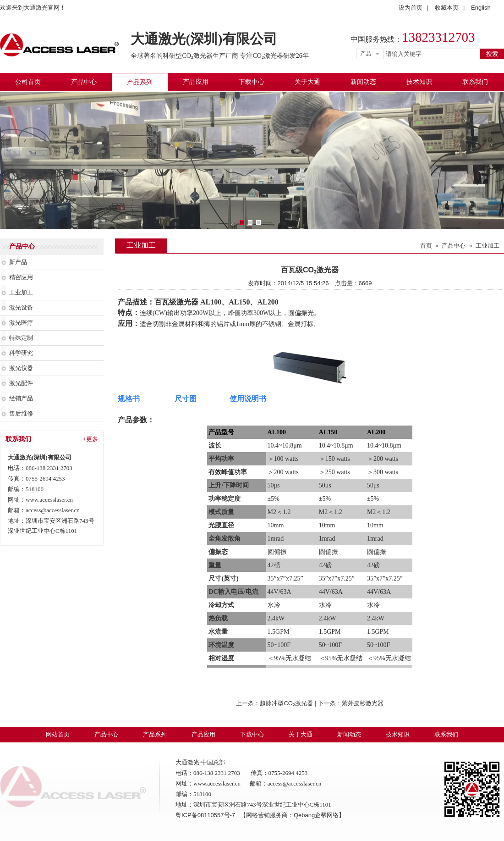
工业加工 (21, 292)
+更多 (90, 439)
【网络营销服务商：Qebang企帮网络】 (292, 815)
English (481, 8)
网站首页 (58, 734)
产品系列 (140, 82)
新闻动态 (363, 82)
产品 (366, 54)
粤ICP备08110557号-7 (206, 815)
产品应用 (196, 82)
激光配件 (21, 383)
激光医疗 (21, 323)
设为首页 (411, 8)
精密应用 (21, 277)
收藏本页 (447, 8)
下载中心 (252, 82)
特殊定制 (21, 338)
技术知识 (419, 82)
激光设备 (21, 307)
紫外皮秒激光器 (363, 703)
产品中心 (84, 82)
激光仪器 (21, 368)
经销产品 (21, 398)
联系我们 (475, 82)
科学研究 (21, 353)
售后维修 (21, 413)
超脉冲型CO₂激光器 (286, 703)
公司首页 (28, 82)
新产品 (18, 262)
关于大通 (307, 82)
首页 (426, 246)
